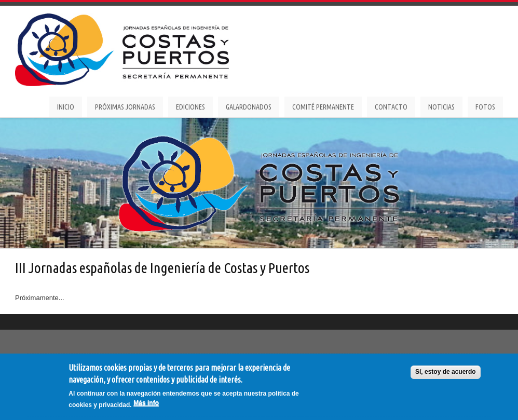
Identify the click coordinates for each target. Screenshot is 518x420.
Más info (146, 403)
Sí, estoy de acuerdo (446, 372)
